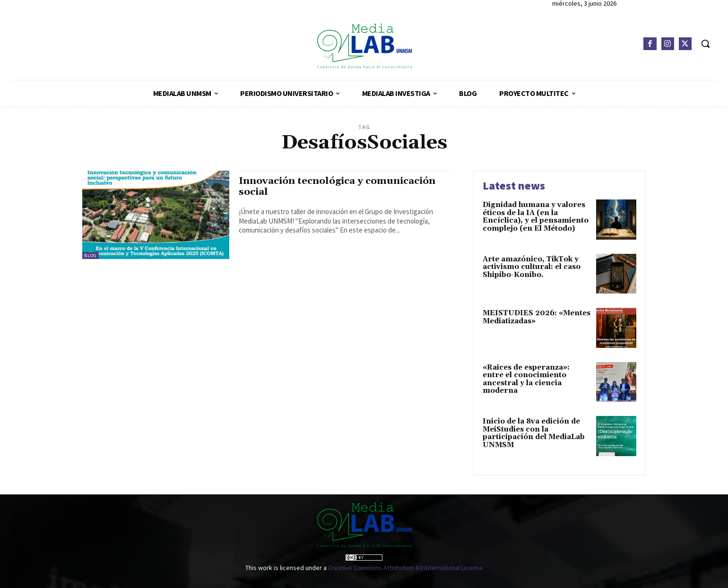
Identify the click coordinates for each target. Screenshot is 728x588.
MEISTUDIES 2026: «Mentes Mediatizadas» (537, 317)
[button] (705, 43)
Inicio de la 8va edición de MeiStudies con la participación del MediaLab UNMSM (534, 433)
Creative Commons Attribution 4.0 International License (406, 568)
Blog (91, 255)
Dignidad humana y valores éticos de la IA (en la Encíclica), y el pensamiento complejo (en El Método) (536, 217)
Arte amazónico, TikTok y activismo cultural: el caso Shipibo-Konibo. (532, 267)
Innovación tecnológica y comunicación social (341, 186)
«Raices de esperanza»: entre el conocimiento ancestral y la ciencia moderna (526, 379)
